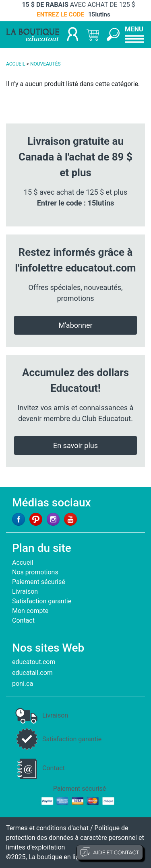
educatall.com (32, 673)
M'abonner (75, 325)
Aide (110, 852)
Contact (23, 620)
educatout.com (34, 662)
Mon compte (30, 611)
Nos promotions (35, 572)
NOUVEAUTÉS (46, 64)
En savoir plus (75, 445)
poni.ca (23, 684)
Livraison (25, 591)
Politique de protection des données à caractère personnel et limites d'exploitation (75, 838)
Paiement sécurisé (39, 582)
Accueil (23, 563)
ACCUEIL (16, 64)
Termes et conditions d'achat (47, 828)
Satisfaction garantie (42, 601)
